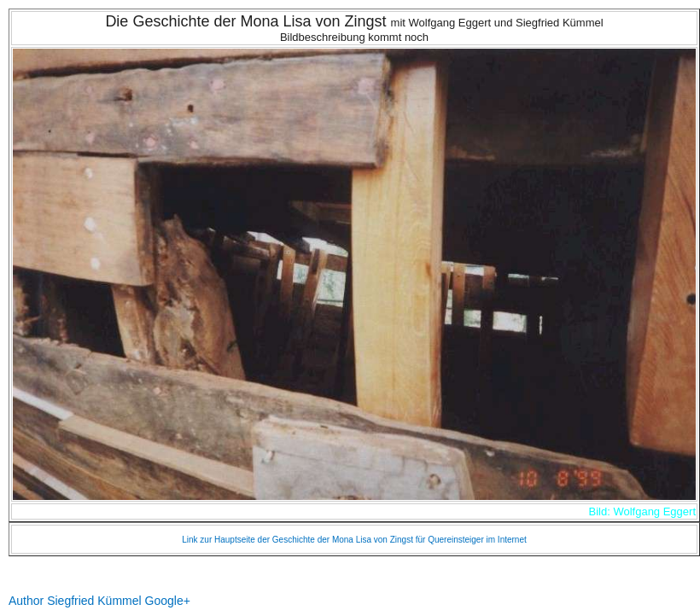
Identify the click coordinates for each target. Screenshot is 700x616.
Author (26, 601)
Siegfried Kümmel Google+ (119, 601)
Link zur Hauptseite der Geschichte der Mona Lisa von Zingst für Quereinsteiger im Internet (354, 540)
